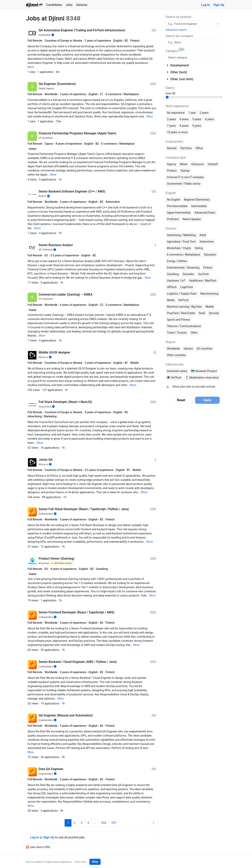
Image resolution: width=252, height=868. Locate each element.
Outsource (197, 164)
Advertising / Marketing (181, 235)
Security (214, 313)
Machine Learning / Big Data (184, 307)
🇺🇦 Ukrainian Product (204, 371)
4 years (184, 119)
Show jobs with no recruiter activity (194, 387)
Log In (206, 5)
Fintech (208, 268)
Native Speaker (192, 219)
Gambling (173, 274)
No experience (176, 113)
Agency (171, 164)
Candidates (54, 5)
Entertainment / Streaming (183, 268)
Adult (203, 235)
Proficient (173, 219)
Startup (185, 171)
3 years (171, 119)
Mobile (210, 307)
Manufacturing (209, 294)
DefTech (183, 300)
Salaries (82, 5)
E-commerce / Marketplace (183, 255)
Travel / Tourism (177, 333)
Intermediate (199, 206)
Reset (181, 400)
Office (199, 148)
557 (114, 823)
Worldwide (173, 349)
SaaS (202, 313)
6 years (209, 119)
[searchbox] (194, 58)
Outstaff (213, 164)
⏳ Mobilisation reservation (202, 378)
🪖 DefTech (174, 378)
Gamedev (189, 274)
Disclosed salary (177, 371)
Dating (199, 248)
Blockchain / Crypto (179, 248)
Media (171, 300)
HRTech (172, 287)
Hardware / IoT (176, 281)
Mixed (184, 164)
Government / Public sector (184, 184)
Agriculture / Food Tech (181, 242)
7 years (171, 126)
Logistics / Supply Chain (182, 294)
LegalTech (187, 287)
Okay (95, 862)
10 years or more (177, 132)
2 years (204, 113)
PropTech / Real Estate (181, 313)
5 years (197, 119)
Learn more (80, 862)
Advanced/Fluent (205, 213)
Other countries (176, 355)
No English (174, 200)
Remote (172, 148)
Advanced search (176, 30)
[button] (31, 67)
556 (104, 823)
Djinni (34, 5)
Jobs (69, 5)
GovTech (203, 274)
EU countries (205, 349)
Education (210, 255)
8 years (184, 126)
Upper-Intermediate (179, 213)
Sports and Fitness (178, 320)
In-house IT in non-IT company (185, 177)
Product (172, 171)
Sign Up (219, 5)
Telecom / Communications (184, 326)
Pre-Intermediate (177, 206)
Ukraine (188, 349)
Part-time (186, 148)
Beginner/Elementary (197, 200)
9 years (197, 126)
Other (194, 333)
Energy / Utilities (177, 261)
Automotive (207, 242)
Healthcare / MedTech (203, 281)
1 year (192, 113)
